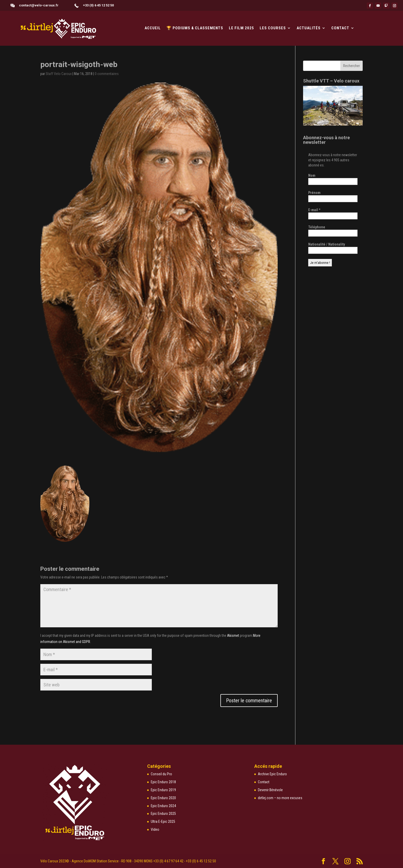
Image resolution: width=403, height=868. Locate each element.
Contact (340, 28)
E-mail (314, 210)
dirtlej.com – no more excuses (280, 798)
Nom (312, 175)
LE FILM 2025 (241, 28)
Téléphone (317, 227)
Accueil (153, 28)
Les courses (273, 28)
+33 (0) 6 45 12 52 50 (98, 5)
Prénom (314, 193)
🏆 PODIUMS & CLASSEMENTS (195, 28)
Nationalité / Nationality (327, 244)
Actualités (309, 28)
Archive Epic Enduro (272, 774)
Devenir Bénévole (270, 790)
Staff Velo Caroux (59, 74)
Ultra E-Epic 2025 (163, 822)
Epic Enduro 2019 (163, 790)
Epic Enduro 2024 (163, 806)
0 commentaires (107, 74)
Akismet (233, 636)
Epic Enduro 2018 (163, 782)
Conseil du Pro (161, 774)
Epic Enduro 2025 (163, 814)
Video (155, 829)
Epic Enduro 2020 (163, 798)
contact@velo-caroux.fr (39, 5)
